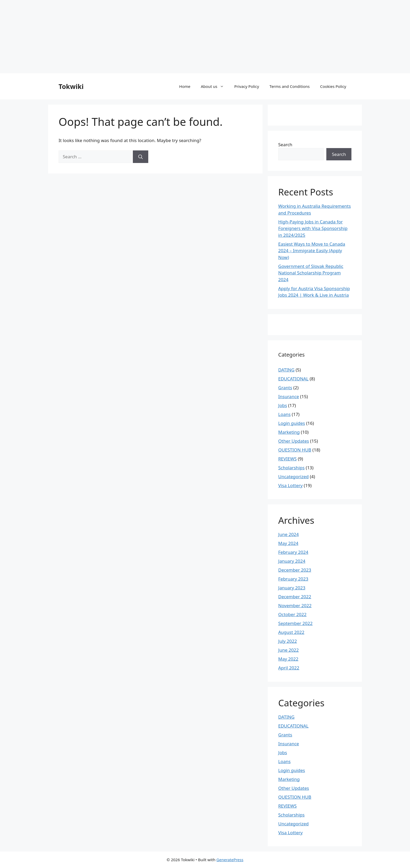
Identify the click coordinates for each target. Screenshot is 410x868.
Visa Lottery (290, 485)
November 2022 (295, 605)
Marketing (289, 432)
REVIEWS (287, 459)
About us (215, 86)
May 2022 (288, 659)
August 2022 (291, 632)
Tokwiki (71, 86)
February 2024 (293, 552)
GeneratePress (230, 860)
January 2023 (292, 588)
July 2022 (288, 641)
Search (285, 145)
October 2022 (292, 614)
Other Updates (294, 441)
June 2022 (289, 650)
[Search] (141, 157)
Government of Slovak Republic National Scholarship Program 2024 (311, 273)
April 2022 (289, 668)
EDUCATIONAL (293, 379)
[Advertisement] (157, 37)
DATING (286, 370)
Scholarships (291, 468)
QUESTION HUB (295, 450)
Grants (285, 388)
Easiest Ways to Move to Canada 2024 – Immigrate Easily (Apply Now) (312, 251)
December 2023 (295, 570)
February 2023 (293, 579)
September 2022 (295, 623)
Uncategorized (294, 477)
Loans (284, 414)
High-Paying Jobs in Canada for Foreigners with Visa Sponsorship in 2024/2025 (313, 228)
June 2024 (289, 534)
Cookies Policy (333, 86)
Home (185, 86)
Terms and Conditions (290, 86)
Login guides (292, 423)
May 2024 (288, 543)
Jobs (283, 405)
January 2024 (292, 561)
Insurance (289, 396)
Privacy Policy (247, 86)
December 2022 (295, 597)
